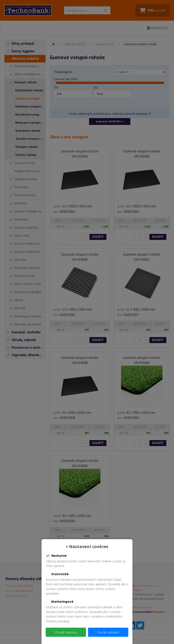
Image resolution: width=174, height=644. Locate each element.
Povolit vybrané (108, 632)
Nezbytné (56, 556)
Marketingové (60, 602)
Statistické (57, 574)
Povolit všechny (66, 632)
